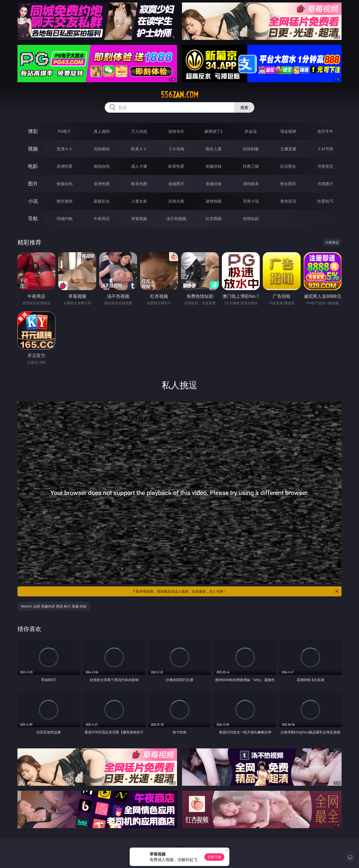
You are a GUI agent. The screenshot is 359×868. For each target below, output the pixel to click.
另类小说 (251, 201)
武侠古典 (176, 201)
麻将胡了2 (214, 131)
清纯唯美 (251, 184)
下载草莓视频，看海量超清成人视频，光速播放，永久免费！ (236, 591)
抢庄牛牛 (325, 131)
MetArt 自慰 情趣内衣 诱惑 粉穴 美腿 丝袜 (54, 606)
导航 (33, 218)
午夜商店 (102, 219)
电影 (33, 166)
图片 (33, 184)
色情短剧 (251, 219)
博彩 (33, 131)
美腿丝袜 (214, 184)
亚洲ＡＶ (65, 149)
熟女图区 (288, 184)
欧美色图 (139, 184)
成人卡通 (139, 166)
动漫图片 (176, 184)
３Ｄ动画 (176, 149)
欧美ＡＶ (139, 149)
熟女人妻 (214, 149)
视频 (33, 149)
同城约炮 (65, 219)
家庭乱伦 (102, 201)
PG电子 (64, 131)
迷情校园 (214, 201)
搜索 (244, 107)
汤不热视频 (176, 219)
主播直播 (288, 149)
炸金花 (251, 131)
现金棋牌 (288, 131)
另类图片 (325, 184)
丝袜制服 (251, 149)
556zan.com (180, 95)
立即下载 (214, 857)
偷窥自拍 (65, 184)
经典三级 (251, 166)
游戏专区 (176, 131)
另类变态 (325, 166)
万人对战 (139, 131)
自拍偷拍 (102, 149)
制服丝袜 (214, 166)
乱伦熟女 (288, 166)
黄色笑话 (288, 201)
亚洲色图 (102, 184)
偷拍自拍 (102, 166)
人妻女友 (139, 201)
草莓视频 (139, 219)
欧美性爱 (176, 166)
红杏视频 (214, 219)
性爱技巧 (325, 201)
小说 (33, 201)
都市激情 (65, 201)
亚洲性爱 (65, 166)
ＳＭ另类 (325, 149)
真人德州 (102, 131)
